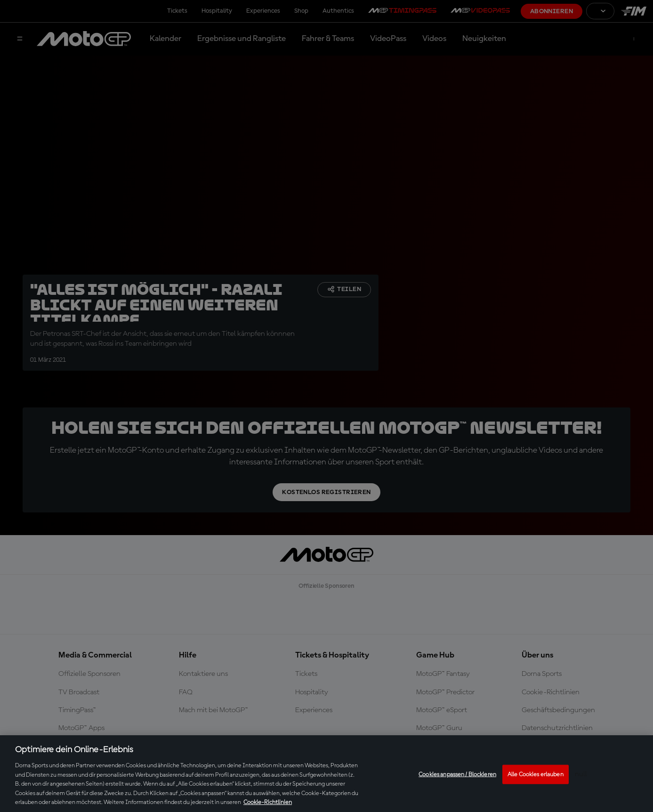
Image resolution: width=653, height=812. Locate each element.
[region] (326, 774)
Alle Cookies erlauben (536, 774)
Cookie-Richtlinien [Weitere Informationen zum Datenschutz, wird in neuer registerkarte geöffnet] (268, 802)
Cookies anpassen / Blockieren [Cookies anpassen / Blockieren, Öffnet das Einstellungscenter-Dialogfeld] (457, 774)
